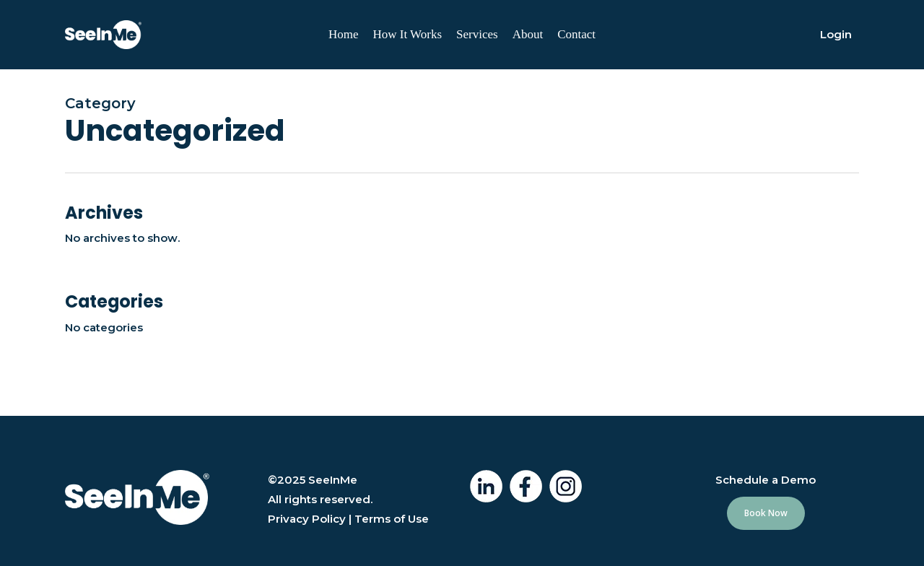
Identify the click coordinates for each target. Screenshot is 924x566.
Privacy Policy (307, 519)
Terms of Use (392, 519)
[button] (766, 513)
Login (836, 34)
